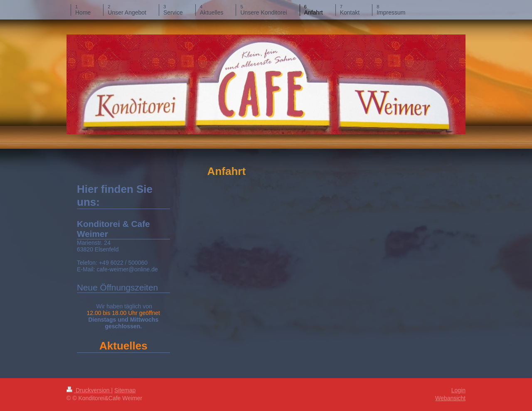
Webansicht (450, 398)
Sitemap (125, 390)
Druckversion (89, 390)
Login (458, 390)
